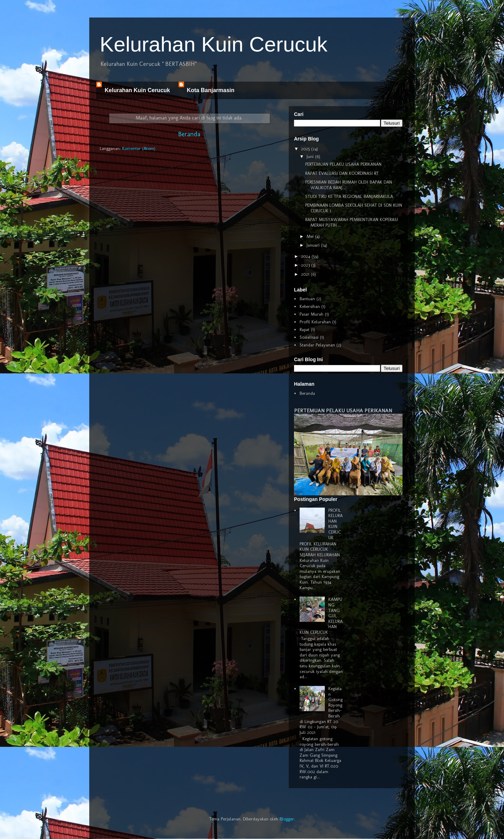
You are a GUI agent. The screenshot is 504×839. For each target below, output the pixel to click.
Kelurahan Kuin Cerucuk (213, 44)
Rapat (304, 329)
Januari (314, 245)
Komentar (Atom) (139, 148)
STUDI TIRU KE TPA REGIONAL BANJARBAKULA (349, 196)
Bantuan (307, 299)
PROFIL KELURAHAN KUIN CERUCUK (335, 524)
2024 (306, 256)
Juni (311, 156)
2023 (306, 265)
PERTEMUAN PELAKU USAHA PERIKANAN (343, 164)
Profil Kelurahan (315, 322)
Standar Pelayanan (317, 345)
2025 (306, 149)
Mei (311, 236)
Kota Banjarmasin (211, 90)
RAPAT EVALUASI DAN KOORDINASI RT (342, 173)
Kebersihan (310, 306)
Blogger (287, 819)
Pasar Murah (311, 314)
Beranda (189, 134)
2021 (306, 274)
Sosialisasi (309, 337)
